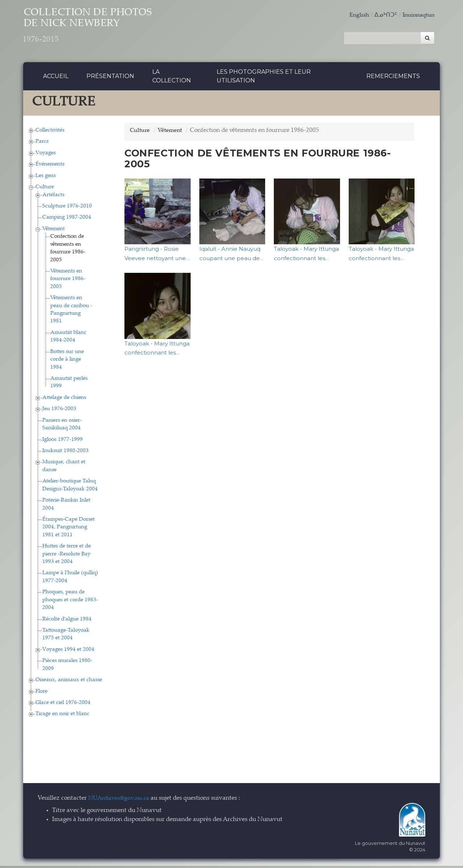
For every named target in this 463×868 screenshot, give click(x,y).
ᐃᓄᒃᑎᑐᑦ (383, 15)
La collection (172, 78)
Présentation (110, 78)
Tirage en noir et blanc (62, 716)
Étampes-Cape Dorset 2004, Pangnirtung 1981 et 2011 (69, 529)
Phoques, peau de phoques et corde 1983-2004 (70, 602)
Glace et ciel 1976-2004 (63, 704)
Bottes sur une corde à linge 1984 (67, 361)
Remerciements (393, 78)
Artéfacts (53, 197)
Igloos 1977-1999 (63, 441)
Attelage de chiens (64, 399)
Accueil (56, 78)
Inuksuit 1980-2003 (65, 453)
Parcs (42, 144)
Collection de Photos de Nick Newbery (104, 29)
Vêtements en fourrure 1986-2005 (68, 281)
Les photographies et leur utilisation (264, 78)
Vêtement (54, 231)
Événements (50, 166)
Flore (41, 693)
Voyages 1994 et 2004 (68, 651)
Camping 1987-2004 (67, 220)
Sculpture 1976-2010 (67, 208)
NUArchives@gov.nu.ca (121, 800)
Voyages (46, 155)
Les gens (46, 178)
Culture (45, 189)
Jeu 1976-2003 (59, 411)
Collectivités (50, 132)
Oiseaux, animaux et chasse (69, 682)
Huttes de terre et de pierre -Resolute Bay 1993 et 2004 (67, 556)
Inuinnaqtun (417, 15)
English (356, 15)
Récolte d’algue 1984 (67, 621)
